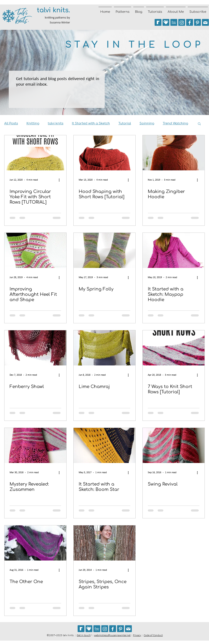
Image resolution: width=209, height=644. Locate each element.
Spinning (147, 123)
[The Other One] (35, 543)
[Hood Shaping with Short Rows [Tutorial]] (104, 153)
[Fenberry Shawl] (35, 348)
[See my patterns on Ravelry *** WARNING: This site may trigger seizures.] (158, 22)
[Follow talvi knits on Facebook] (190, 22)
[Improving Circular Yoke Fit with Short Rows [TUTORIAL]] (35, 153)
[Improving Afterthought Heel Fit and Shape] (35, 250)
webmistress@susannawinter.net (112, 635)
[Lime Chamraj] (104, 348)
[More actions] (61, 180)
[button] (199, 124)
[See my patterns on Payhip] (166, 22)
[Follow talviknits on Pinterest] (197, 22)
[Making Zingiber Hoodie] (174, 153)
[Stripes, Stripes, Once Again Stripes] (104, 543)
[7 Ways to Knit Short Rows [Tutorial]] (174, 348)
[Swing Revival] (174, 445)
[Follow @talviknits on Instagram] (182, 22)
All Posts (11, 123)
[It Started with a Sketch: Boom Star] (104, 445)
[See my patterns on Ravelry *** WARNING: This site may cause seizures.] (81, 629)
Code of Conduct (153, 635)
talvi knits (56, 123)
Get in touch (84, 635)
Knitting (33, 123)
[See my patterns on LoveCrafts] (174, 22)
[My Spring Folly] (104, 250)
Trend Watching (175, 123)
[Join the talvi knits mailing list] (205, 22)
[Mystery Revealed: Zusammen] (35, 445)
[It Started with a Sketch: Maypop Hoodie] (174, 250)
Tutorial (125, 123)
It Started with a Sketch (91, 123)
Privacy (137, 635)
